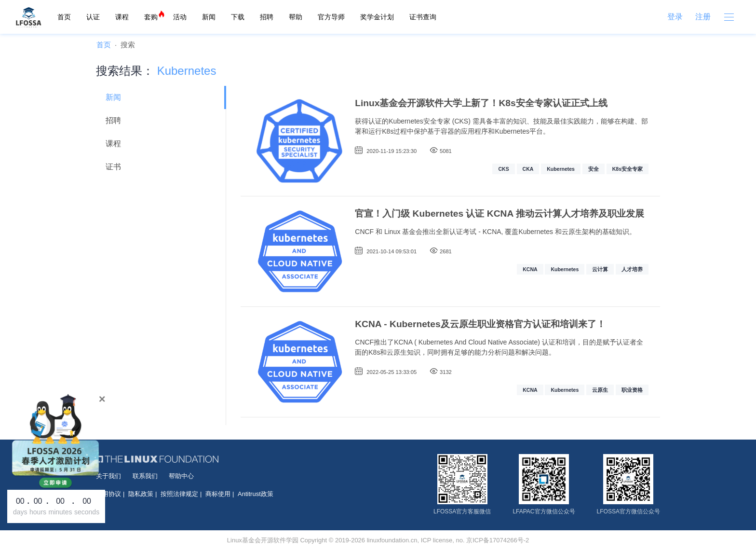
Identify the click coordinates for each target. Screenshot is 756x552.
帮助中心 (181, 476)
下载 (238, 17)
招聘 (267, 17)
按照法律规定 (179, 494)
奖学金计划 (377, 17)
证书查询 (423, 17)
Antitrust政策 (256, 494)
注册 (703, 17)
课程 (122, 17)
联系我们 (145, 476)
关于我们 (108, 476)
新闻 (209, 17)
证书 (113, 167)
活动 (180, 17)
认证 (93, 17)
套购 (151, 17)
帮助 (296, 17)
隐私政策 (141, 494)
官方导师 (331, 17)
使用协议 (108, 494)
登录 (675, 17)
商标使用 (218, 494)
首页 (64, 17)
